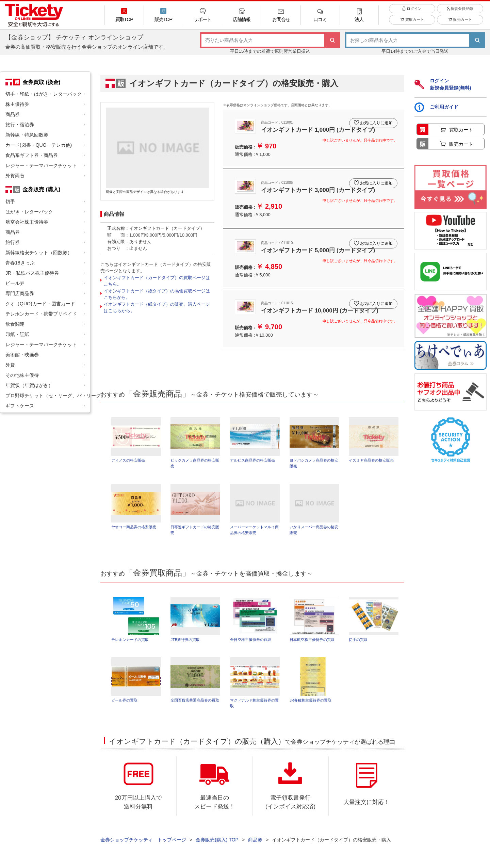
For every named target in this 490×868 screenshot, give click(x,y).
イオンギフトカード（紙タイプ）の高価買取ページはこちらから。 (157, 294)
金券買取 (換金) (41, 82)
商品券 (13, 114)
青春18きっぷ (20, 263)
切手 (10, 202)
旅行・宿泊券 (20, 125)
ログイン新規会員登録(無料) (443, 84)
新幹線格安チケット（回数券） (39, 253)
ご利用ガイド (436, 107)
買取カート (412, 25)
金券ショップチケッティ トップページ (143, 845)
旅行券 (13, 242)
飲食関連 (15, 324)
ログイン (412, 13)
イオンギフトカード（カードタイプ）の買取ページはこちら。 (157, 281)
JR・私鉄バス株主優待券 (32, 273)
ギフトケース (20, 406)
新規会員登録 (460, 13)
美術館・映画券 (22, 355)
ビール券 (15, 283)
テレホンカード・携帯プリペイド (41, 314)
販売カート (460, 25)
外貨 (10, 365)
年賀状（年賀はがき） (29, 385)
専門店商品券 (20, 293)
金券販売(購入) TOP (217, 845)
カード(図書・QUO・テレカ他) (39, 145)
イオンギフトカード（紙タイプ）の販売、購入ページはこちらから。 (157, 308)
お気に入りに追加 (375, 120)
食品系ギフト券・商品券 (32, 155)
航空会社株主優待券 (27, 222)
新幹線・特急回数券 (27, 135)
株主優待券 (17, 104)
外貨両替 (15, 176)
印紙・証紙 (17, 334)
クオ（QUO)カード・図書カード (40, 304)
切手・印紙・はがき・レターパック (44, 94)
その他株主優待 (22, 375)
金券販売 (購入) (41, 189)
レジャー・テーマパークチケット (41, 165)
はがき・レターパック (29, 212)
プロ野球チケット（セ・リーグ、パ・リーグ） (48, 396)
